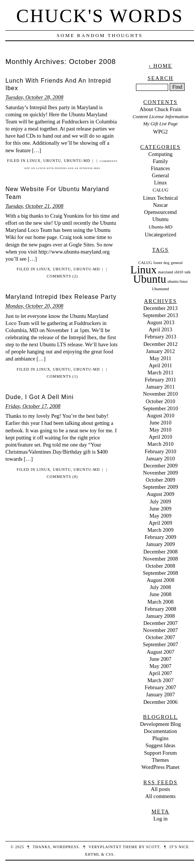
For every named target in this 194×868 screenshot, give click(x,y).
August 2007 (160, 652)
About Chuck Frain (160, 109)
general (177, 263)
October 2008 (160, 566)
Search (160, 78)
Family (160, 161)
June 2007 (160, 659)
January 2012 (160, 351)
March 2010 (160, 444)
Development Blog (160, 724)
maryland (166, 272)
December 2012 (161, 344)
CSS (110, 854)
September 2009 (160, 487)
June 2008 (160, 594)
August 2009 (160, 494)
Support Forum (161, 753)
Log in (160, 819)
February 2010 (160, 451)
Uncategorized (160, 234)
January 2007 (160, 694)
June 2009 (160, 509)
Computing (160, 154)
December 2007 (161, 623)
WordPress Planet (161, 767)
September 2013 (160, 315)
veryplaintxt (105, 847)
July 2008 (160, 587)
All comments (160, 796)
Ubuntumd (161, 289)
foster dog (162, 263)
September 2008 (160, 573)
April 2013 (160, 329)
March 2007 (160, 680)
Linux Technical (160, 198)
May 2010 (160, 430)
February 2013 (160, 337)
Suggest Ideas (161, 745)
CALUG (160, 190)
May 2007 (160, 666)
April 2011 (160, 365)
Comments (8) (62, 477)
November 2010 (160, 394)
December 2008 (161, 552)
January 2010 (160, 458)
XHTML (92, 854)
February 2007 (160, 687)
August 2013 (160, 322)
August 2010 (160, 415)
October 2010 (160, 401)
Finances (160, 168)
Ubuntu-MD (77, 161)
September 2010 (160, 408)
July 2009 (160, 502)
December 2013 (161, 308)
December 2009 (161, 466)
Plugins (160, 738)
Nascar (160, 205)
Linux (34, 161)
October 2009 (160, 480)
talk (188, 272)
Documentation (160, 731)
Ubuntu (52, 161)
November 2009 (160, 473)
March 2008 (160, 602)
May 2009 (160, 516)
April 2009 (160, 523)
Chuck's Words (100, 16)
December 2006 (161, 702)
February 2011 (160, 380)
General (161, 175)
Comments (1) (62, 376)
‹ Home (160, 66)
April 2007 (160, 673)
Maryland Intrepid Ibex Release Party (61, 297)
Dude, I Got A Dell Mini (39, 397)
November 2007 (160, 630)
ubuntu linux (178, 281)
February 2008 (160, 609)
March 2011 (160, 372)
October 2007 (160, 637)
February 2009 (160, 537)
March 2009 (160, 530)
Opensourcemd (160, 212)
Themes (161, 760)
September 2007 (160, 644)
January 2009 (160, 544)
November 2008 (160, 559)
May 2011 (160, 358)
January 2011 (160, 387)
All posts (161, 789)
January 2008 (160, 616)
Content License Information (160, 116)
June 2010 (160, 423)
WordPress (66, 847)
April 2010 (160, 437)
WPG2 (160, 132)
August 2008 (160, 580)
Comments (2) (62, 276)
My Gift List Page (160, 124)
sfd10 (179, 272)
